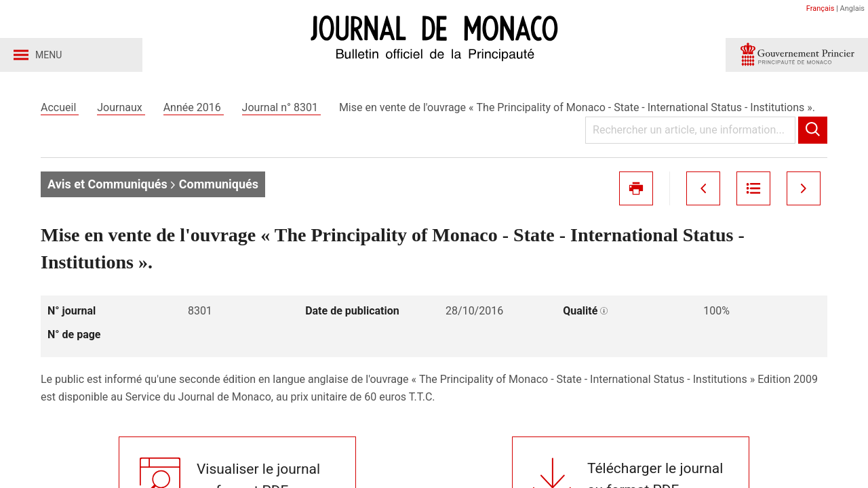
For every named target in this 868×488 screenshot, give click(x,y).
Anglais (852, 8)
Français (821, 8)
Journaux (121, 107)
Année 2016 (194, 107)
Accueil (60, 107)
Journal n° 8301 (281, 107)
